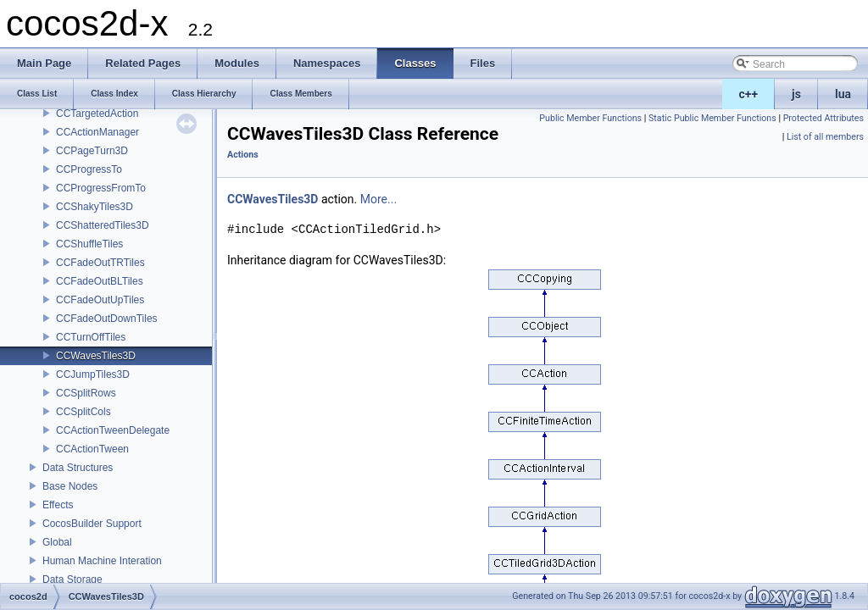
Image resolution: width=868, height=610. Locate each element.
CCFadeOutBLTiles (100, 281)
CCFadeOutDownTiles (107, 319)
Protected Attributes (823, 118)
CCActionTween (92, 449)
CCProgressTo (89, 169)
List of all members (825, 137)
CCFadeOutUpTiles (100, 300)
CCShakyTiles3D (95, 207)
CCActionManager (97, 132)
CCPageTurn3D (92, 151)
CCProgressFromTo (101, 188)
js (796, 94)
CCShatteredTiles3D (103, 225)
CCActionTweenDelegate (113, 430)
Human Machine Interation (102, 561)
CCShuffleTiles (89, 244)
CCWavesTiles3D (96, 356)
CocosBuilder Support (92, 524)
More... (378, 199)
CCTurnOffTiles (91, 337)
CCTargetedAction (97, 114)
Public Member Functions (590, 118)
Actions (243, 155)
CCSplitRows (86, 393)
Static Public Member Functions (712, 118)
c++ (749, 94)
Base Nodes (70, 486)
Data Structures (78, 468)
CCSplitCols (83, 412)
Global (57, 542)
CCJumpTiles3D (93, 374)
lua (843, 94)
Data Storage (72, 579)
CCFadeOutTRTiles (100, 263)
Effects (58, 505)
